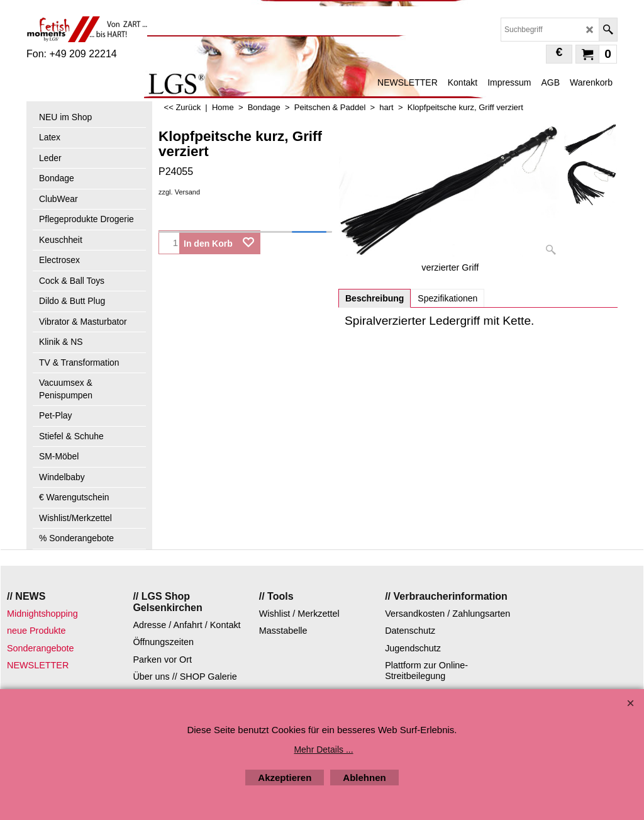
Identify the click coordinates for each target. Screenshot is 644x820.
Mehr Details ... (323, 750)
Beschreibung (375, 298)
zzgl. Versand (179, 192)
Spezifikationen (447, 298)
